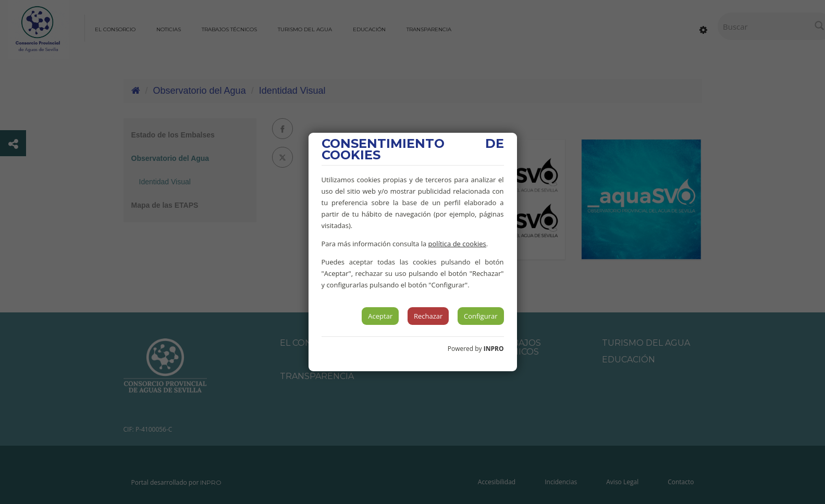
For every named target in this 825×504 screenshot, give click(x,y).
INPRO (494, 349)
